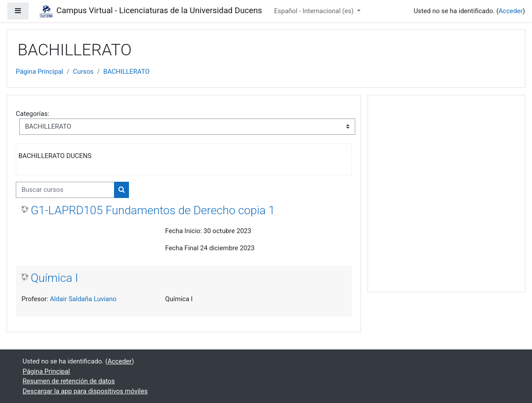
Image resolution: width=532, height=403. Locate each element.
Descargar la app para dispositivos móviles (85, 391)
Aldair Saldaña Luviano (83, 299)
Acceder (511, 11)
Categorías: (32, 114)
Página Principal (39, 72)
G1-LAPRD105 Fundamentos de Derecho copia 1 (153, 210)
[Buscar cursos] (65, 190)
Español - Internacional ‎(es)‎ (315, 11)
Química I (54, 278)
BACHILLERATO (127, 72)
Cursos (83, 72)
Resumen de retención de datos (69, 381)
